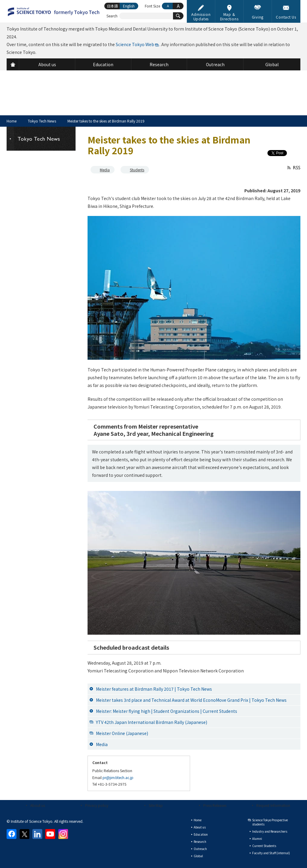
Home (12, 121)
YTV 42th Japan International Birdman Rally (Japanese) (152, 722)
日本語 (112, 6)
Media (105, 170)
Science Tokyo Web (135, 44)
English (129, 6)
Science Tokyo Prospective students (270, 822)
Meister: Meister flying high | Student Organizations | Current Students (167, 711)
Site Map (156, 805)
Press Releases (215, 805)
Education (201, 834)
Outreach (200, 849)
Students (137, 170)
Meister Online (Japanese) (122, 733)
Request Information (273, 805)
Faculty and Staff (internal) (271, 853)
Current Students (264, 846)
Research (200, 841)
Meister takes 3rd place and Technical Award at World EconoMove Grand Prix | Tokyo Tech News (191, 700)
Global (198, 856)
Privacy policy (97, 805)
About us (38, 805)
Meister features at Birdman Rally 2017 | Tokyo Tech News (154, 689)
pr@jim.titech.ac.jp (118, 777)
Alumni (257, 838)
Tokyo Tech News (42, 121)
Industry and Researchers (270, 831)
